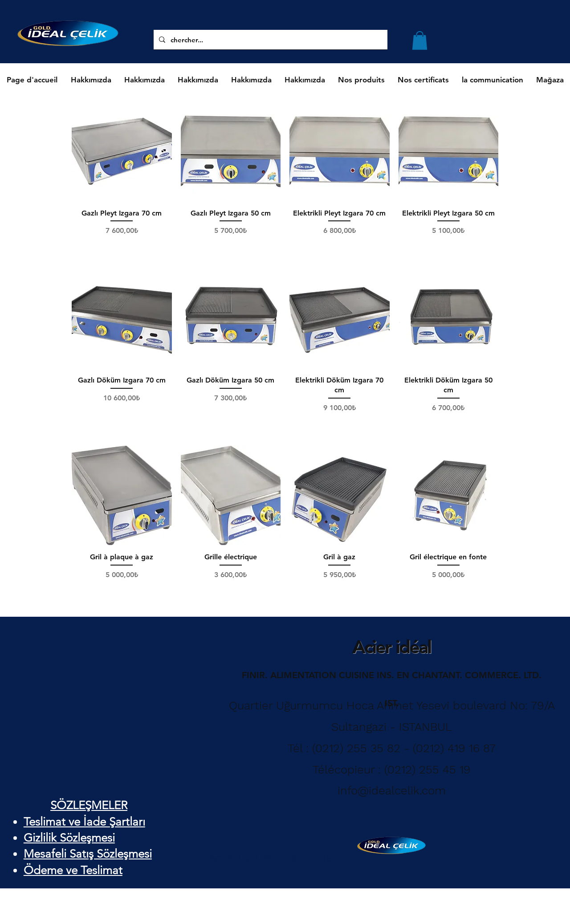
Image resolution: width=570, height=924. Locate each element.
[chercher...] (295, 40)
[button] (420, 41)
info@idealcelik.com (392, 790)
